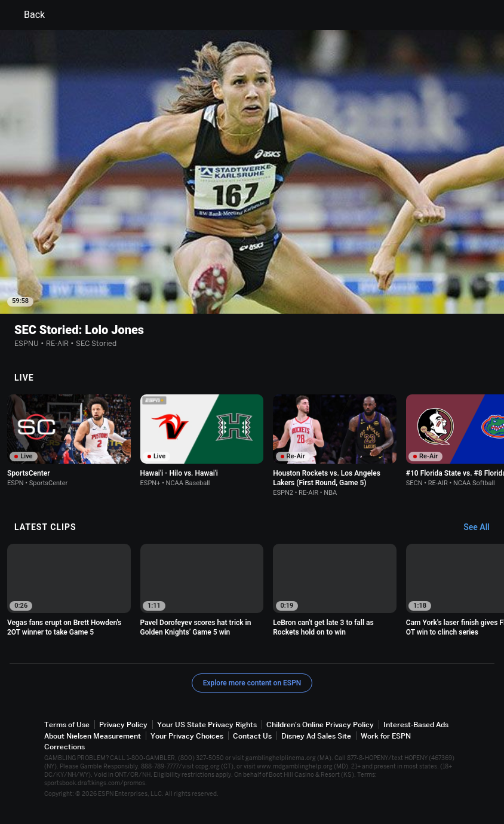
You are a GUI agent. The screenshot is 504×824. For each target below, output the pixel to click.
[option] (69, 441)
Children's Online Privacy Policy (320, 725)
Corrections (64, 747)
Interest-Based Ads (416, 725)
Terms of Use (67, 725)
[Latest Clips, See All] (482, 528)
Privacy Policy (123, 725)
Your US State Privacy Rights (207, 725)
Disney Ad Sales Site (316, 736)
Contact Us (252, 736)
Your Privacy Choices (187, 736)
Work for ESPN (386, 736)
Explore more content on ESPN (252, 683)
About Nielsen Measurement (93, 736)
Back (27, 15)
